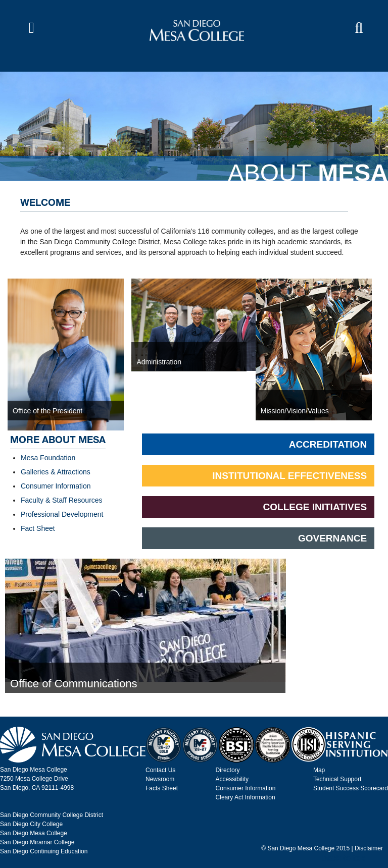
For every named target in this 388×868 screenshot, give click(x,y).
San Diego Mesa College (34, 833)
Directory (228, 770)
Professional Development (62, 514)
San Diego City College (31, 824)
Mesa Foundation (48, 458)
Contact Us (160, 770)
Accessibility (232, 779)
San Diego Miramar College (37, 842)
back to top (344, 858)
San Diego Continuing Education (44, 851)
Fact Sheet (38, 528)
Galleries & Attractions (56, 472)
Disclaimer (369, 848)
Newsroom (160, 779)
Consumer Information (56, 486)
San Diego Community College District (52, 815)
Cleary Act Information (246, 797)
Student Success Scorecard (351, 788)
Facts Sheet (162, 788)
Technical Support (337, 779)
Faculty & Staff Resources (62, 500)
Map (319, 770)
